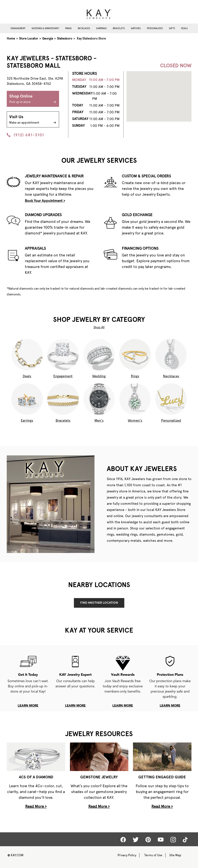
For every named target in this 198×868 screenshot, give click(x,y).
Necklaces (84, 28)
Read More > (36, 806)
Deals (184, 28)
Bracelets (119, 28)
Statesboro (65, 38)
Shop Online (33, 99)
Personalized (155, 28)
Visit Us (33, 120)
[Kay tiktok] (185, 840)
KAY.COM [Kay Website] (15, 855)
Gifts (172, 28)
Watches (136, 28)
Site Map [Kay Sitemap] (175, 855)
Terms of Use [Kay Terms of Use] (153, 855)
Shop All (99, 327)
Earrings (101, 28)
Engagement (18, 28)
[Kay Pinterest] (148, 840)
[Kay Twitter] (136, 840)
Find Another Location (99, 603)
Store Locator (29, 38)
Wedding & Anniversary (45, 28)
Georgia (48, 38)
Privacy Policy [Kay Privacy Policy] (127, 855)
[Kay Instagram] (173, 840)
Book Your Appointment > (45, 201)
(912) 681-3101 (25, 135)
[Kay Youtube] (161, 839)
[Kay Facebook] (123, 840)
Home (11, 38)
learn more (28, 706)
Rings (68, 28)
